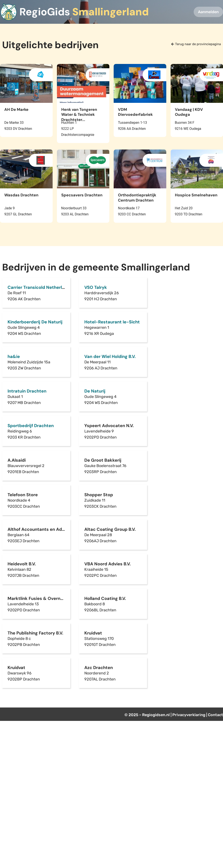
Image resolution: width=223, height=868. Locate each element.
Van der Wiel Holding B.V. (110, 356)
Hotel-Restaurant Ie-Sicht (112, 322)
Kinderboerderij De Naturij (35, 322)
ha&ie (14, 356)
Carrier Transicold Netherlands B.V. (44, 287)
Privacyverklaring (189, 715)
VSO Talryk (96, 287)
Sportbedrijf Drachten (31, 426)
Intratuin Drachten (27, 391)
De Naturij (95, 391)
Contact (215, 715)
